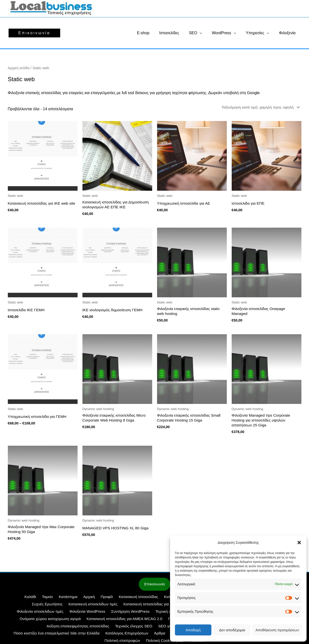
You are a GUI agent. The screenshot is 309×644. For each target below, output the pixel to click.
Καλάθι (17, 599)
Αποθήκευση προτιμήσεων (277, 630)
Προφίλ (87, 599)
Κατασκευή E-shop (158, 599)
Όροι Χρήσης (125, 636)
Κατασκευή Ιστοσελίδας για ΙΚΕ (105, 606)
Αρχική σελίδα (19, 68)
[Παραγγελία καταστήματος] (259, 107)
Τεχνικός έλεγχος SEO (30, 628)
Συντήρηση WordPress (72, 614)
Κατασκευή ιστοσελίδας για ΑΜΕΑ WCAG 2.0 (57, 621)
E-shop (154, 33)
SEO (200, 33)
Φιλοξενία (288, 33)
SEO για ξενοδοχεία (103, 628)
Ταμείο (32, 599)
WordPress (226, 33)
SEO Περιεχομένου (140, 628)
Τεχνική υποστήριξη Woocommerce (126, 614)
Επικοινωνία (154, 586)
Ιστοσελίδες (178, 33)
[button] (299, 543)
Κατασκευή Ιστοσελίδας (118, 599)
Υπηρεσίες (258, 33)
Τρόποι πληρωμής (156, 636)
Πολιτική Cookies (95, 636)
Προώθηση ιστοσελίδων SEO (125, 621)
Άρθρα (41, 636)
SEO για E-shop (68, 628)
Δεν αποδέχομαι (232, 630)
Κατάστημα (51, 599)
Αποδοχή (193, 630)
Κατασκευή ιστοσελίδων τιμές (48, 606)
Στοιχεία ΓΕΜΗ (63, 636)
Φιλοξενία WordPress (30, 614)
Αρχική (71, 599)
